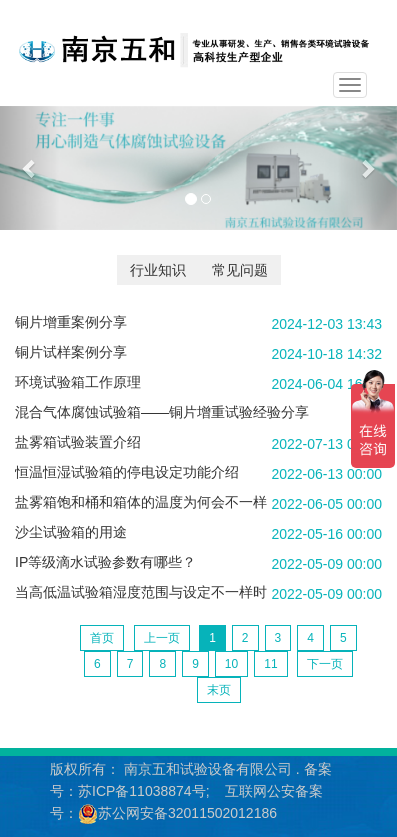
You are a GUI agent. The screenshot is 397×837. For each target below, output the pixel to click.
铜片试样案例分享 (71, 352)
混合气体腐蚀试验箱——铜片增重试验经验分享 (162, 412)
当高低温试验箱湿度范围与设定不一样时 (141, 592)
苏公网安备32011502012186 (187, 813)
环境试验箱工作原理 (78, 382)
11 (270, 664)
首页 (102, 638)
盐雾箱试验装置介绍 (78, 442)
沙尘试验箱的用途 (71, 532)
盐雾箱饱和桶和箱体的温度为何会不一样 (141, 502)
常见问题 (240, 270)
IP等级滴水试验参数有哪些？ (105, 562)
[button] (30, 168)
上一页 (162, 638)
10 (231, 664)
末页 (219, 690)
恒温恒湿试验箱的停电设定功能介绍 (127, 472)
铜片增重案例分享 (71, 322)
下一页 (325, 664)
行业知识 (158, 270)
